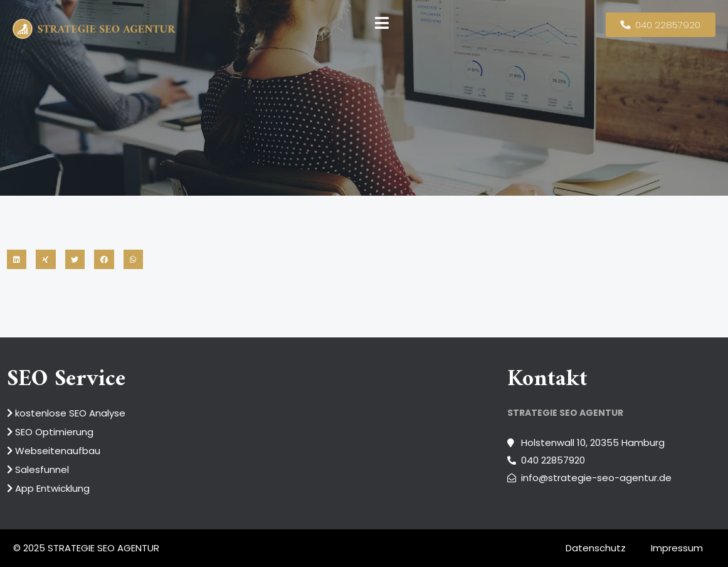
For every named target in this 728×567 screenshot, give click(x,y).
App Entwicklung (48, 488)
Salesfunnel (38, 469)
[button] (17, 260)
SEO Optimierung (50, 432)
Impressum (677, 548)
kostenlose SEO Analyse (66, 413)
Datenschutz (596, 548)
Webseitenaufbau (54, 451)
